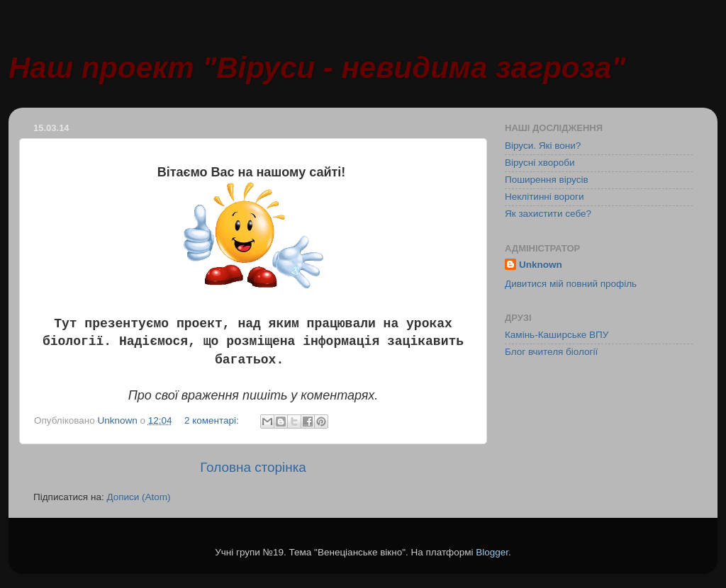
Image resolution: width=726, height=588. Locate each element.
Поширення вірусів (547, 180)
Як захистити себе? (548, 214)
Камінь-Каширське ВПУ (557, 335)
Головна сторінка (253, 467)
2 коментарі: (213, 420)
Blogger (492, 552)
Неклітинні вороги (544, 197)
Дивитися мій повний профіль (571, 284)
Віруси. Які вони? (543, 146)
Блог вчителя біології (551, 352)
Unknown (541, 265)
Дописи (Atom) (138, 497)
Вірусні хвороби (540, 163)
